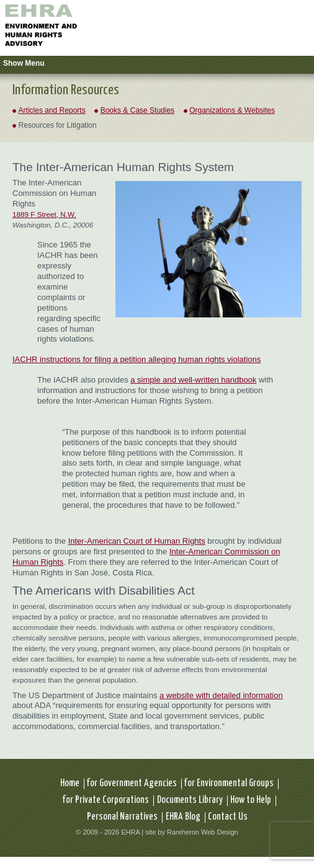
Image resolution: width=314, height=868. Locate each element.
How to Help (251, 800)
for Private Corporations (106, 800)
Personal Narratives (122, 817)
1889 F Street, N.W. (44, 214)
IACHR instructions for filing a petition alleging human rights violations (137, 359)
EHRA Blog (183, 817)
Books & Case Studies (137, 110)
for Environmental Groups (229, 783)
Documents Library (190, 800)
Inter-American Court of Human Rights (137, 541)
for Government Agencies (132, 783)
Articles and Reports (52, 110)
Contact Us (228, 817)
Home (70, 783)
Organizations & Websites (232, 110)
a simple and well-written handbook (193, 380)
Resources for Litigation (58, 125)
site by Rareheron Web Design (192, 832)
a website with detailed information (221, 695)
